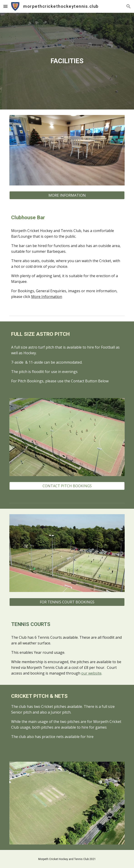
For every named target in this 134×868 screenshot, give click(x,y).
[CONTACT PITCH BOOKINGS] (67, 486)
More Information (47, 297)
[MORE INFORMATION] (67, 195)
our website (91, 673)
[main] (67, 61)
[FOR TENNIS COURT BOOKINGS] (67, 602)
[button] (5, 6)
